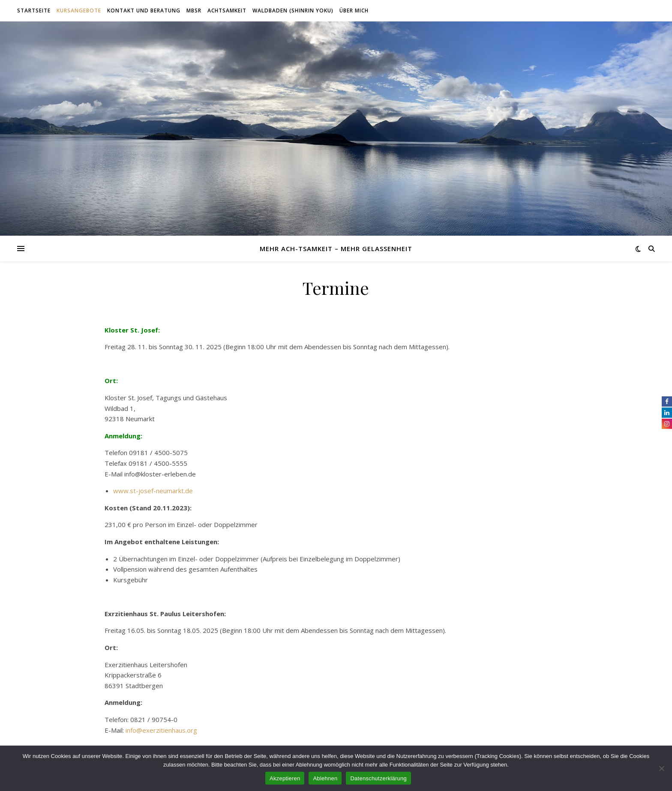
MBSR (194, 10)
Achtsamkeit (227, 10)
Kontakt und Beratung (144, 10)
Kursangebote (79, 10)
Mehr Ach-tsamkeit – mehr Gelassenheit (336, 249)
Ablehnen (325, 778)
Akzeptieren (285, 778)
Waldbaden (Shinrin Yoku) (293, 10)
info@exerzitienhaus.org (161, 730)
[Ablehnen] (661, 768)
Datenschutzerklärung (378, 778)
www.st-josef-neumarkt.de (153, 491)
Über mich (354, 10)
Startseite (34, 10)
